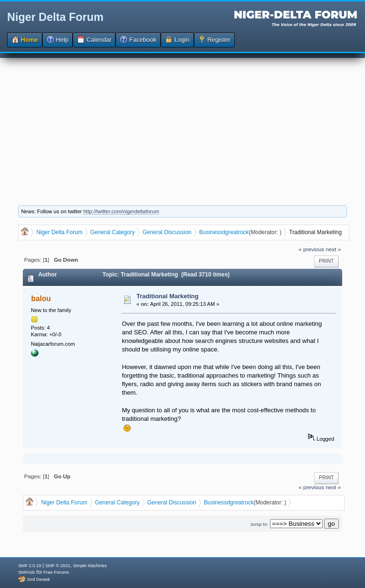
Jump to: (259, 524)
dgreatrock (235, 232)
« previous (311, 249)
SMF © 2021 (58, 566)
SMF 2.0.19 (29, 566)
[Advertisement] (182, 124)
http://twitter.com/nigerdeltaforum (121, 211)
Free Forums (56, 572)
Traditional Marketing (168, 296)
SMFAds (26, 572)
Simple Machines (90, 566)
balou (41, 299)
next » (333, 249)
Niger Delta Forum (55, 17)
